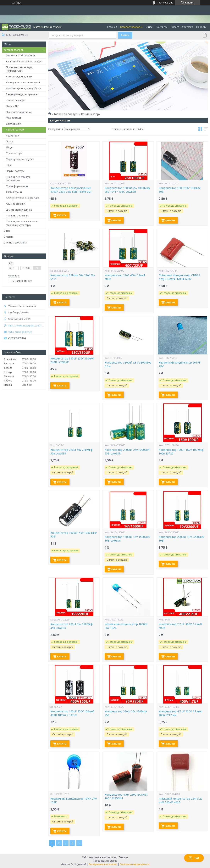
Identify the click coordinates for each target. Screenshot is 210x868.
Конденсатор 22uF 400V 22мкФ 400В (125, 277)
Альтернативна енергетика (22, 198)
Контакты (161, 27)
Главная (112, 27)
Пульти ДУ (12, 106)
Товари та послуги (66, 114)
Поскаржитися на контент (103, 864)
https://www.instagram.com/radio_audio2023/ (26, 326)
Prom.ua (124, 857)
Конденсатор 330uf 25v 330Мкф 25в (126, 713)
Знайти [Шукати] (125, 35)
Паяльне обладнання (19, 112)
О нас (149, 27)
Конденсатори (15, 130)
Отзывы (8, 237)
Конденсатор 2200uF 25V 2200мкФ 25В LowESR (127, 452)
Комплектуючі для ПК (19, 76)
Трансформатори (17, 186)
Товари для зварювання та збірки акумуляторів (22, 223)
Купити (62, 215)
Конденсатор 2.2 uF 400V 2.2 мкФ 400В (180, 626)
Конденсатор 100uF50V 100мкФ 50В (180, 190)
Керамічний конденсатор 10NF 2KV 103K (74, 801)
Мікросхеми (13, 118)
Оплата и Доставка (15, 242)
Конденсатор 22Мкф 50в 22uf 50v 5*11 (73, 277)
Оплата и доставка (182, 27)
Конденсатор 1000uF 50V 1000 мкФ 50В (74, 535)
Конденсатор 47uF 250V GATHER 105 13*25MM (126, 796)
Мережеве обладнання (20, 55)
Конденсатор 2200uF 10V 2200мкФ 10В (181, 539)
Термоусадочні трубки (20, 159)
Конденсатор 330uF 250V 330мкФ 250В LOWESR (72, 360)
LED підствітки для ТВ (19, 210)
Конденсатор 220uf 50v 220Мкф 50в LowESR (72, 452)
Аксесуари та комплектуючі (23, 82)
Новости (201, 27)
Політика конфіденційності (135, 864)
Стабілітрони (14, 192)
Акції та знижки (16, 204)
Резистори (13, 136)
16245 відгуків (165, 3)
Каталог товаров (130, 27)
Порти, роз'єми (15, 171)
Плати (10, 141)
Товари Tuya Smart (17, 215)
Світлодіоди (14, 124)
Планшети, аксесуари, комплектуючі (19, 69)
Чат (194, 858)
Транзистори (14, 153)
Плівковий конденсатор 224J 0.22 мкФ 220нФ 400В (180, 801)
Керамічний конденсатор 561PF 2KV (180, 364)
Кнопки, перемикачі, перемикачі (18, 179)
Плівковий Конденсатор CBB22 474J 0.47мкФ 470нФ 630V (179, 277)
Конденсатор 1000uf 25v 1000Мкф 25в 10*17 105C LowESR (127, 190)
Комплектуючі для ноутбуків (23, 88)
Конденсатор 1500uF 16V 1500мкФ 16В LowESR (127, 539)
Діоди (10, 147)
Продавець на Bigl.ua (105, 861)
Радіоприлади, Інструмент (22, 94)
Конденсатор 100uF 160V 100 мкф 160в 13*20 (181, 452)
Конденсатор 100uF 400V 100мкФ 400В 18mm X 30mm (72, 713)
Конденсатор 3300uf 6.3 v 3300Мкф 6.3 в (128, 364)
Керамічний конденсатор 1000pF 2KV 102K (126, 626)
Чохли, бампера (16, 100)
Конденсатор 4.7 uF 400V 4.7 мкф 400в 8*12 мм (180, 713)
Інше (9, 165)
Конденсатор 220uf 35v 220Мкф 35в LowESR (72, 626)
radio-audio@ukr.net (20, 332)
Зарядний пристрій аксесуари (24, 61)
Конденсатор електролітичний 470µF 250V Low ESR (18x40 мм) (71, 190)
